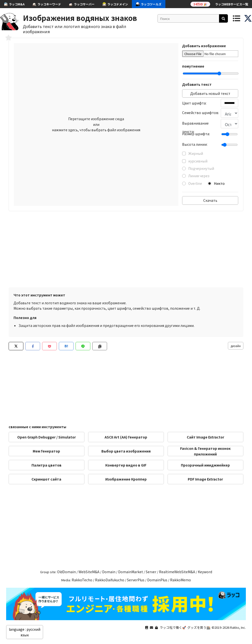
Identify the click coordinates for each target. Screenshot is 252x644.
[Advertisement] (126, 250)
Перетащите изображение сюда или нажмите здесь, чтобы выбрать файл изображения (96, 124)
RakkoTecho (82, 580)
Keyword (205, 572)
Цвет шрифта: (194, 103)
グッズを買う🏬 (199, 627)
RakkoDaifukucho (110, 580)
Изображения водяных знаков (80, 18)
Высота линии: (195, 144)
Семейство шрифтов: (201, 113)
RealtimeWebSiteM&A (177, 572)
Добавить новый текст (210, 93)
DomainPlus (157, 580)
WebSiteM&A (89, 572)
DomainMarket (131, 572)
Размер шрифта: (196, 134)
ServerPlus (136, 580)
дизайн (236, 346)
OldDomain (66, 572)
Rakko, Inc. (238, 627)
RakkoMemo (181, 580)
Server (151, 572)
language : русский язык (25, 632)
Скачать (210, 200)
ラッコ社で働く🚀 (173, 627)
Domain (109, 572)
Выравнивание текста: (195, 124)
